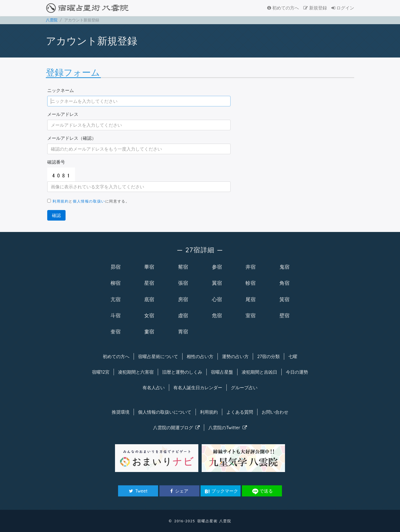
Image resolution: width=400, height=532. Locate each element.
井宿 (251, 267)
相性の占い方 (200, 356)
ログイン (343, 8)
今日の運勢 (297, 372)
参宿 (217, 267)
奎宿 (116, 331)
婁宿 (149, 331)
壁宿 (284, 315)
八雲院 (52, 20)
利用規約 (61, 201)
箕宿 (284, 299)
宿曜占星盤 (222, 372)
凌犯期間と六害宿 (136, 372)
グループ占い (244, 388)
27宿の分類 (268, 356)
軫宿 (251, 283)
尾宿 (251, 299)
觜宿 (183, 267)
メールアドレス (63, 114)
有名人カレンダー (198, 388)
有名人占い (154, 388)
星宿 (149, 283)
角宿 (284, 283)
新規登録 (315, 8)
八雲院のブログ (176, 428)
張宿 (183, 283)
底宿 (149, 299)
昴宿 (116, 267)
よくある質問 (240, 412)
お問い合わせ (275, 412)
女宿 (149, 315)
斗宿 (116, 315)
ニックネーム (61, 90)
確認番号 (56, 162)
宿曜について (158, 356)
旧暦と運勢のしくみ (182, 372)
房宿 (183, 299)
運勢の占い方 (235, 356)
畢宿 (149, 267)
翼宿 (217, 283)
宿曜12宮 (101, 372)
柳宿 (116, 283)
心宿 (217, 299)
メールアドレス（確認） (72, 138)
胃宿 (183, 331)
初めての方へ (283, 8)
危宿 (217, 315)
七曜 (293, 356)
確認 (56, 215)
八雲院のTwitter (228, 428)
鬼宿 (284, 267)
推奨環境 (121, 412)
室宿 (251, 315)
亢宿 (116, 299)
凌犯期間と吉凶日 (259, 372)
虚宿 (183, 315)
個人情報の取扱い (89, 201)
